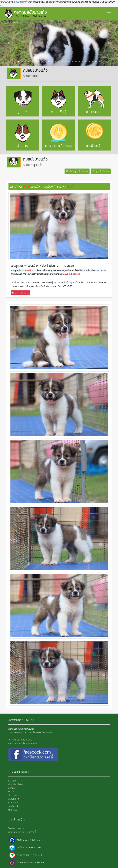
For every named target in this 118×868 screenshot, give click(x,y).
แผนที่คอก (13, 802)
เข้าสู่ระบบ (13, 810)
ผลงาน (11, 792)
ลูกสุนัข (12, 788)
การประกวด (14, 799)
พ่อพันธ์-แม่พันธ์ (16, 784)
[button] (9, 43)
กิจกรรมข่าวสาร (15, 795)
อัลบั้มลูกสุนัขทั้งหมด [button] (77, 171)
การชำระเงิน (14, 806)
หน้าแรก (12, 781)
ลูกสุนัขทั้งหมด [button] (101, 171)
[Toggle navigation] (109, 14)
